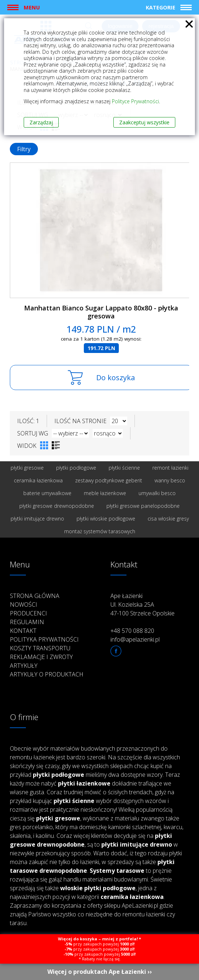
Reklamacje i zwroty (41, 657)
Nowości (24, 605)
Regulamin (27, 622)
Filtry (24, 149)
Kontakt (23, 631)
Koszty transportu (40, 648)
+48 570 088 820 (132, 631)
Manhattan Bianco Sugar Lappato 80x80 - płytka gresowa (101, 312)
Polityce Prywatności (135, 101)
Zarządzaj (41, 122)
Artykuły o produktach (47, 674)
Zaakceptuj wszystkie (144, 122)
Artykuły (24, 666)
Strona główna (35, 596)
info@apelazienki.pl (135, 639)
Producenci (28, 613)
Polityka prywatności (44, 639)
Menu (32, 7)
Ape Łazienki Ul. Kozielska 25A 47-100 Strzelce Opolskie (143, 605)
